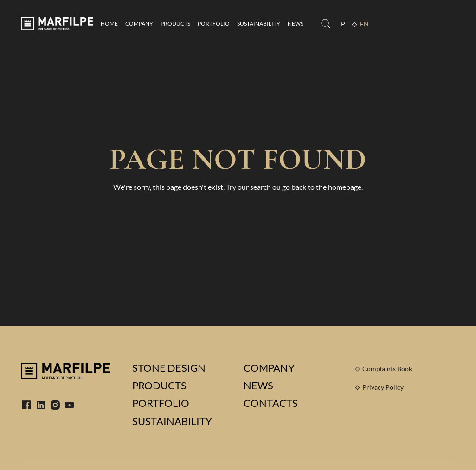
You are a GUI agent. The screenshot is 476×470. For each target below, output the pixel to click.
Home (109, 23)
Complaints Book (387, 369)
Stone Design (169, 368)
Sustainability (259, 23)
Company (139, 23)
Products (175, 23)
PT (345, 24)
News (296, 23)
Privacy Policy (383, 387)
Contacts (271, 403)
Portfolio (214, 23)
